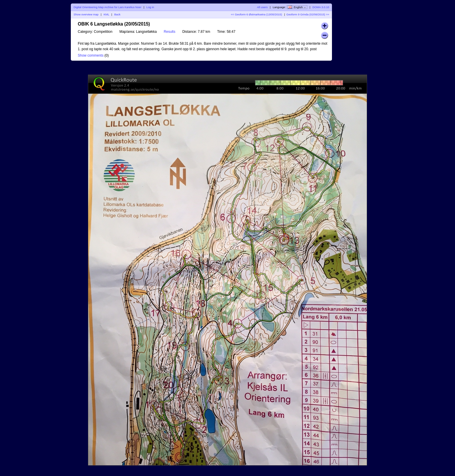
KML (106, 14)
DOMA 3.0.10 (321, 7)
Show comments (91, 55)
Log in (150, 7)
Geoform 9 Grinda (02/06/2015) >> (308, 14)
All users (262, 7)
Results (169, 32)
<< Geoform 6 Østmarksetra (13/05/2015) (256, 14)
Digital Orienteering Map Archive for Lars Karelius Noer (108, 7)
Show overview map (86, 14)
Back (117, 14)
